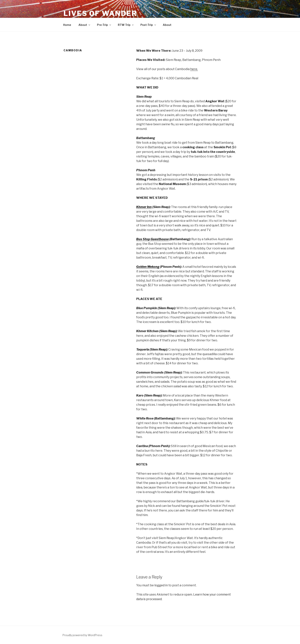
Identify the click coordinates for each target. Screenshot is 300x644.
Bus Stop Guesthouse (152, 239)
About (85, 25)
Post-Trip (148, 25)
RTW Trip (126, 25)
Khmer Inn (144, 207)
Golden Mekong (148, 267)
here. (194, 69)
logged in (161, 585)
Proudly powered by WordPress (82, 635)
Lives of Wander (100, 13)
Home (67, 25)
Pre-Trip (104, 25)
